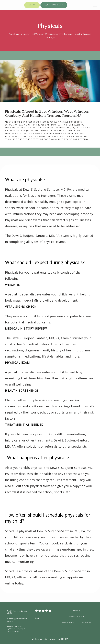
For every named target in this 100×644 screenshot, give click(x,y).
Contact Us (86, 622)
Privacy (77, 611)
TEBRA (65, 639)
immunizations (23, 214)
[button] (95, 5)
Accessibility (68, 622)
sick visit (68, 543)
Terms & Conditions (77, 617)
